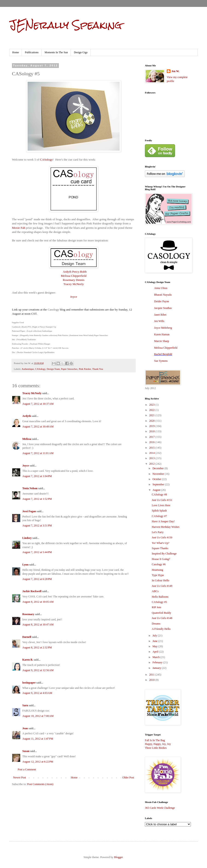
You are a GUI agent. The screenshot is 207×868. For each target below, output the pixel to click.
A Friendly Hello (161, 629)
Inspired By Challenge (164, 554)
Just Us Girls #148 (162, 618)
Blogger (118, 857)
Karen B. (28, 660)
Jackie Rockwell (32, 591)
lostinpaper (29, 683)
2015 (152, 448)
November (159, 474)
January (157, 668)
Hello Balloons (160, 597)
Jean (25, 728)
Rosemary (28, 614)
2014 (152, 453)
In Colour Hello (161, 580)
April (156, 652)
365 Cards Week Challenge (160, 808)
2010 (152, 680)
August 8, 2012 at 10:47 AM (38, 625)
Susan (26, 751)
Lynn (25, 565)
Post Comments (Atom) (40, 784)
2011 (152, 675)
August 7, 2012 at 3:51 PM (37, 526)
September (159, 484)
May (155, 646)
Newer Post (20, 778)
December (158, 468)
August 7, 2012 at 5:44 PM (37, 552)
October (157, 479)
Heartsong (157, 570)
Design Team (53, 369)
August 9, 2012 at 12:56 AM (38, 670)
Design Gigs (81, 52)
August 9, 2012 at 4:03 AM (37, 693)
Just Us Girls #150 (162, 537)
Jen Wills (159, 321)
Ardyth (27, 416)
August (157, 490)
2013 (152, 458)
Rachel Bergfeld (163, 354)
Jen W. (175, 71)
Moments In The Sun (56, 52)
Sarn (25, 705)
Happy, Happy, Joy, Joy (158, 744)
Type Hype (158, 575)
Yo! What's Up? (161, 543)
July (155, 636)
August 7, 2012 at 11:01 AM (38, 453)
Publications (32, 52)
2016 (152, 442)
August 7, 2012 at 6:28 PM (37, 579)
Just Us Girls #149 (162, 586)
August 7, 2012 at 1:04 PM (37, 476)
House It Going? (161, 559)
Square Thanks (160, 548)
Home (16, 52)
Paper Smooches (69, 369)
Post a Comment (27, 769)
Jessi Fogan (29, 511)
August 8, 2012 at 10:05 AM (38, 602)
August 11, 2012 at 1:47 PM (38, 739)
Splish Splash (159, 511)
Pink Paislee (85, 369)
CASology (46, 160)
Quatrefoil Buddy (161, 613)
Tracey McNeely (74, 284)
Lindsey (27, 538)
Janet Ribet (160, 315)
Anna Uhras (161, 288)
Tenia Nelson (30, 488)
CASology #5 (159, 602)
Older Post (128, 778)
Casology (53, 310)
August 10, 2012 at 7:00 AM (38, 716)
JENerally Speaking (65, 25)
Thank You (98, 369)
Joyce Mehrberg (163, 328)
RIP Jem (157, 607)
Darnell (27, 637)
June (155, 641)
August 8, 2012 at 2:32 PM (37, 647)
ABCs (155, 591)
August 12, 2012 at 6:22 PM (38, 762)
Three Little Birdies (156, 748)
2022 (152, 410)
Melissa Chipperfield (74, 276)
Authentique (28, 369)
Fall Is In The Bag (155, 740)
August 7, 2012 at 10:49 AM (38, 427)
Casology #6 (159, 564)
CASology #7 (159, 516)
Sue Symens (161, 361)
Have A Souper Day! (163, 521)
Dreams (156, 624)
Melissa (27, 439)
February (158, 662)
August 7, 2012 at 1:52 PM (37, 499)
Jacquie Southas (163, 308)
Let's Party (158, 532)
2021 (152, 415)
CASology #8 (159, 495)
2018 (152, 431)
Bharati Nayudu (163, 295)
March (156, 657)
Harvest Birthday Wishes (166, 527)
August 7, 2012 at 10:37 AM (38, 404)
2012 (152, 464)
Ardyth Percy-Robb (75, 272)
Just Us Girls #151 (162, 500)
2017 (152, 437)
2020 (152, 421)
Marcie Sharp (162, 341)
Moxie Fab (19, 228)
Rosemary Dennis (74, 280)
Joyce (74, 297)
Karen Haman (162, 334)
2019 (152, 426)
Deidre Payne (162, 301)
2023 (152, 405)
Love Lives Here (161, 505)
